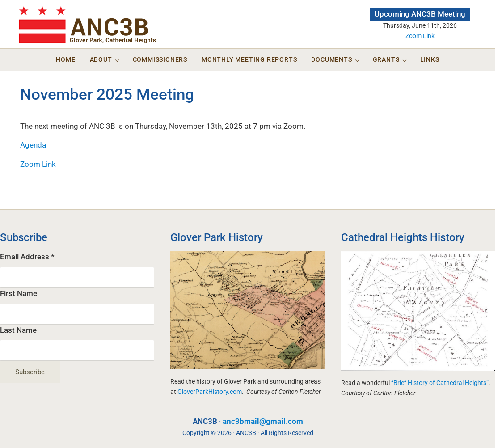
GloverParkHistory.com (210, 392)
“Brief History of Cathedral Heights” (440, 383)
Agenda (33, 145)
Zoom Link (420, 36)
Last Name (18, 330)
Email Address (27, 257)
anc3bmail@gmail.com (263, 421)
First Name (19, 294)
